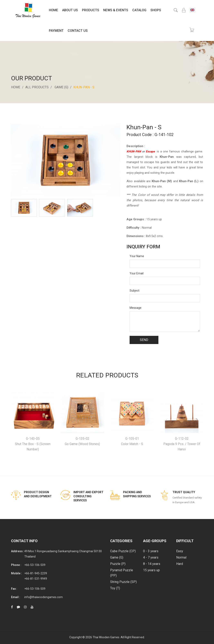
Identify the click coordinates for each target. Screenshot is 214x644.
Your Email (137, 273)
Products (91, 10)
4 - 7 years (151, 557)
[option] (24, 208)
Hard (180, 564)
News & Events (116, 10)
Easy (180, 551)
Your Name (137, 256)
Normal (181, 557)
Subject (134, 291)
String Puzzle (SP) (123, 582)
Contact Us (78, 31)
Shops (156, 10)
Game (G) (61, 87)
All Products (37, 87)
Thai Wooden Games (106, 637)
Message (136, 308)
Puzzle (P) (118, 564)
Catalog (139, 10)
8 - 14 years (152, 564)
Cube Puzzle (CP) (123, 551)
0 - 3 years (151, 551)
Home (53, 10)
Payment (56, 31)
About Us (70, 10)
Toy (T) (115, 588)
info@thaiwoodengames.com (44, 597)
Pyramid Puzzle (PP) (122, 573)
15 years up (151, 570)
